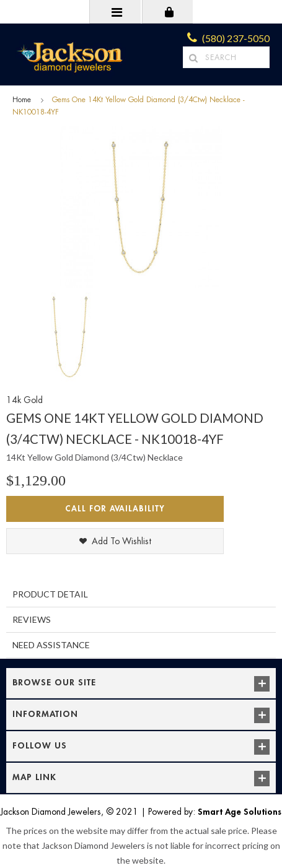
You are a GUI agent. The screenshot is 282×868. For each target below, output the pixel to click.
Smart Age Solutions (240, 812)
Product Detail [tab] (50, 594)
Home (22, 100)
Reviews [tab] (32, 619)
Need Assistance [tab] (51, 645)
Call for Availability (115, 509)
